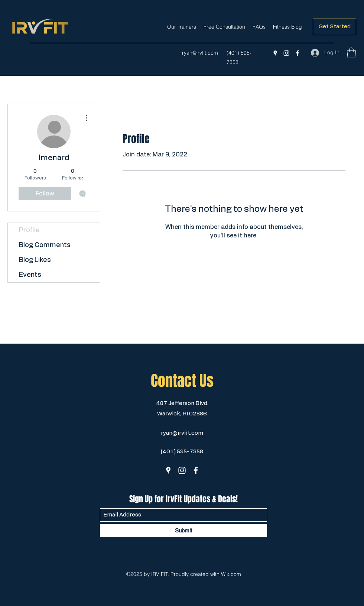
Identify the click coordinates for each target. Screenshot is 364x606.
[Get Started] (334, 27)
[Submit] (183, 530)
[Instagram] (286, 53)
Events (30, 275)
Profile (29, 230)
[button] (351, 53)
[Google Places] (275, 53)
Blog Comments (45, 245)
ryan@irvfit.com (200, 53)
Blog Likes (35, 260)
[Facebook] (298, 53)
